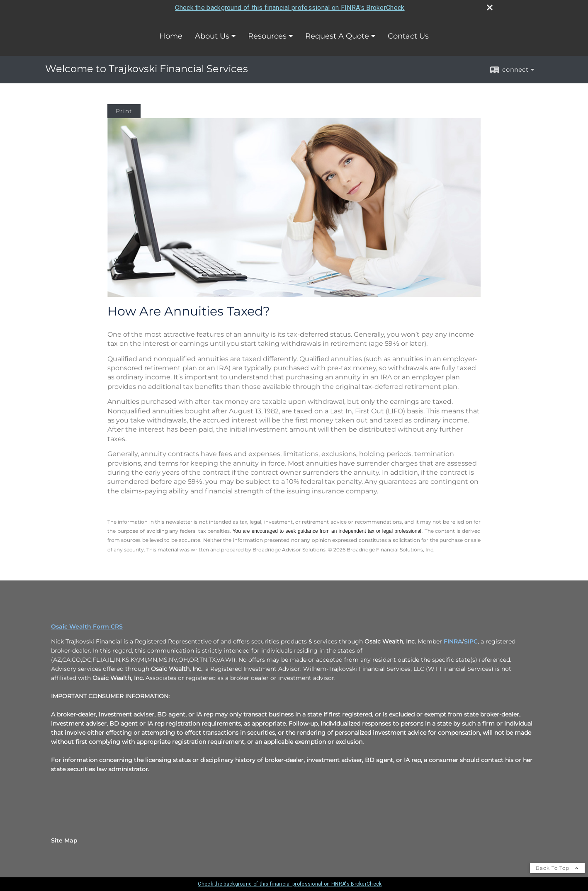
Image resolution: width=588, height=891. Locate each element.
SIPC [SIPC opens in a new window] (471, 641)
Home (171, 36)
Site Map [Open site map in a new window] (64, 840)
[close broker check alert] (490, 7)
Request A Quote (337, 36)
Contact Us (408, 36)
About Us (212, 36)
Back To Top (557, 868)
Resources (267, 36)
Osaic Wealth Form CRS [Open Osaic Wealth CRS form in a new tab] (87, 626)
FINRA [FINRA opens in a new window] (453, 641)
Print (124, 111)
